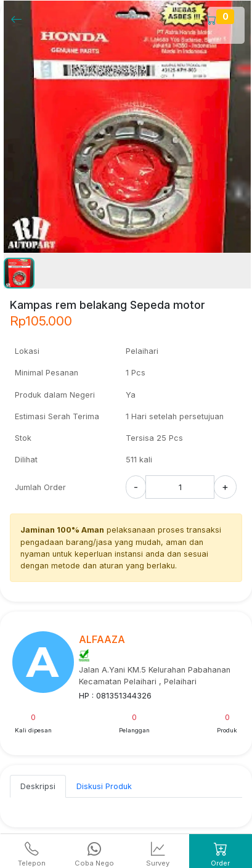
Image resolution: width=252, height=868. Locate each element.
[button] (19, 273)
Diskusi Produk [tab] (104, 786)
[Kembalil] (20, 19)
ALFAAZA (102, 639)
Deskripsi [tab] (38, 786)
